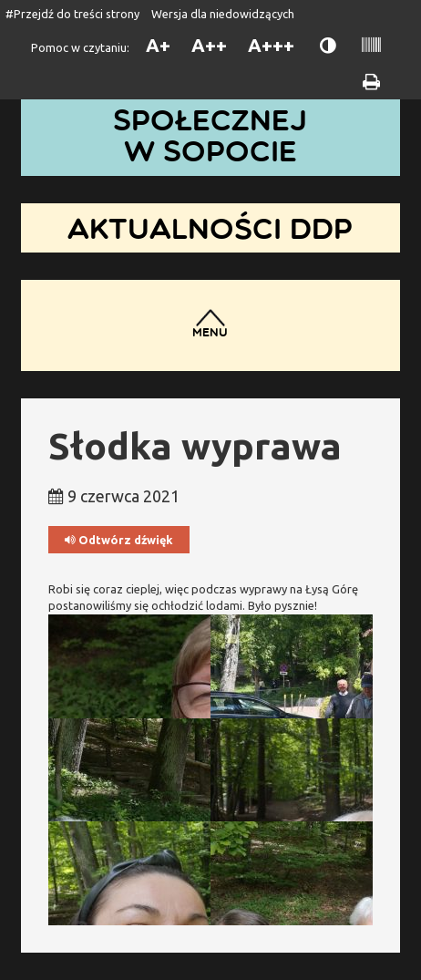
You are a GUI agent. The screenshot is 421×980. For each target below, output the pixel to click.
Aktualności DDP (210, 228)
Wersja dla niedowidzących (223, 14)
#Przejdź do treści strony (72, 14)
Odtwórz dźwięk (119, 540)
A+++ (271, 45)
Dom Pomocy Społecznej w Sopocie (210, 119)
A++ (209, 45)
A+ (158, 45)
